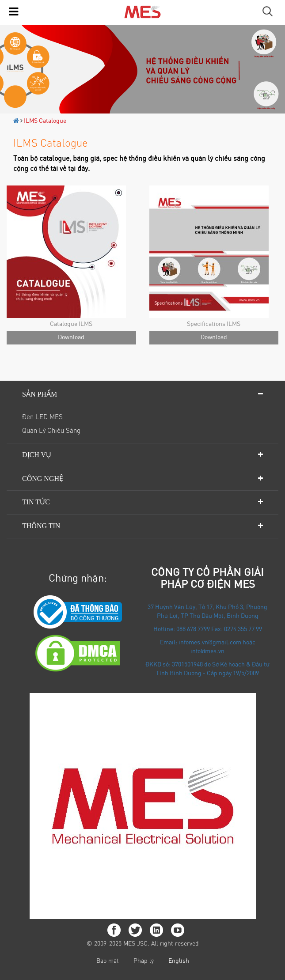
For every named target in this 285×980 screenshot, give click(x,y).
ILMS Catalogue (45, 121)
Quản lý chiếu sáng (51, 431)
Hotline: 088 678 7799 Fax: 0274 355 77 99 (208, 630)
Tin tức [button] (36, 502)
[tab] (142, 395)
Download (71, 338)
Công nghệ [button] (43, 479)
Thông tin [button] (41, 526)
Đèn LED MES (42, 418)
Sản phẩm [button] (40, 394)
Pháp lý (144, 961)
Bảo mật (108, 961)
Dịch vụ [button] (37, 455)
